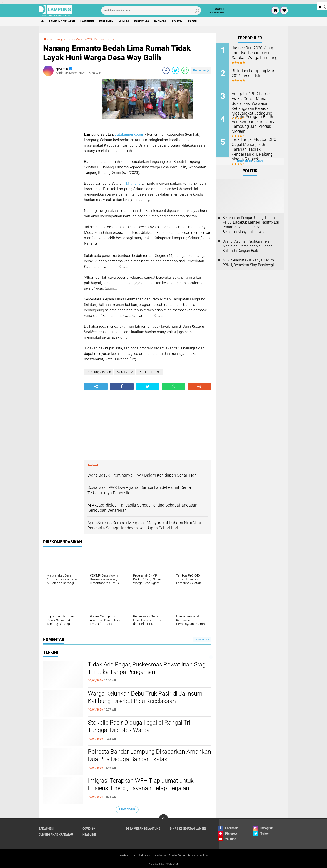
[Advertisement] (61, 148)
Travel (193, 21)
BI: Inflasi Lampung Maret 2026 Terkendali (252, 73)
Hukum (124, 21)
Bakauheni (46, 829)
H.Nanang (133, 183)
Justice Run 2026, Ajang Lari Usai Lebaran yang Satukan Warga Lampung (254, 52)
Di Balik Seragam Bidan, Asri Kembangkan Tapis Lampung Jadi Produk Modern (255, 121)
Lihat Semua (127, 809)
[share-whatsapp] (185, 70)
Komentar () (201, 70)
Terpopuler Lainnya (250, 161)
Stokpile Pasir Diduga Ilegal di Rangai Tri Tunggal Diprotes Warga (139, 726)
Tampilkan (202, 640)
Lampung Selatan (62, 21)
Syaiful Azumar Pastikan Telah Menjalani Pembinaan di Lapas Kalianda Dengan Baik (247, 246)
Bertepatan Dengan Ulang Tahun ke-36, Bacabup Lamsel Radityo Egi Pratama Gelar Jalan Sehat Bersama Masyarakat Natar (251, 225)
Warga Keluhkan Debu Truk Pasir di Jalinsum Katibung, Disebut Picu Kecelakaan (145, 697)
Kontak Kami (143, 855)
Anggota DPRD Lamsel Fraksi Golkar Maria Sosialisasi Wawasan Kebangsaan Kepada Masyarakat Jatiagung (255, 103)
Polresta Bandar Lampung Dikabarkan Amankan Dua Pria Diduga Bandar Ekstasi (149, 755)
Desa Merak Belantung (143, 829)
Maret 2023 (84, 39)
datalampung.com (129, 134)
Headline (89, 834)
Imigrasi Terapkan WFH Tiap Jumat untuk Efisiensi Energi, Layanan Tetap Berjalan (141, 784)
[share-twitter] (176, 70)
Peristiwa (141, 21)
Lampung (87, 21)
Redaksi (125, 855)
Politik (177, 21)
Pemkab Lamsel (105, 39)
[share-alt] (96, 386)
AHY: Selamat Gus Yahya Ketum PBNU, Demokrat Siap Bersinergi (248, 263)
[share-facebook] (166, 70)
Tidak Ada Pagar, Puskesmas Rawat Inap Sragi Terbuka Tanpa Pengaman (147, 668)
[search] (151, 10)
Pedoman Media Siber (170, 855)
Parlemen (106, 21)
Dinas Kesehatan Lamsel (188, 829)
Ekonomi (160, 21)
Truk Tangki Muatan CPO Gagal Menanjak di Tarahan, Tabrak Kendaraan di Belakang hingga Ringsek (254, 146)
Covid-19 (89, 829)
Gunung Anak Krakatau (56, 834)
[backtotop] (163, 819)
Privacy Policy (198, 855)
